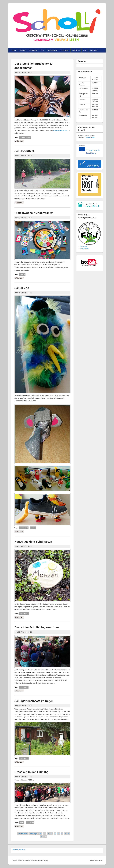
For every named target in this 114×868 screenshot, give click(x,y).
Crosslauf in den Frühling (31, 772)
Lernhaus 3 (24, 687)
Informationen (53, 50)
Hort (85, 50)
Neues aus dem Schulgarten (33, 542)
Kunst (33, 528)
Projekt (22, 274)
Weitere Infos (83, 247)
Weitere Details (90, 137)
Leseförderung (25, 137)
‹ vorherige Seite (35, 834)
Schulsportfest (24, 151)
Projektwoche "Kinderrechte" (34, 213)
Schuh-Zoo (22, 288)
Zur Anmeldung (84, 249)
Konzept (23, 50)
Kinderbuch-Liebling (60, 130)
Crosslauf (30, 822)
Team (42, 50)
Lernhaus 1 (24, 528)
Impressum (94, 50)
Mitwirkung (76, 50)
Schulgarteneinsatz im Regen (34, 701)
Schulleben (33, 50)
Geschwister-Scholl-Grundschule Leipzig (35, 860)
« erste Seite (22, 834)
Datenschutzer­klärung (19, 849)
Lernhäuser (65, 50)
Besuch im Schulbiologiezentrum (37, 627)
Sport (22, 822)
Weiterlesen (20, 141)
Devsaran (99, 860)
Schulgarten (24, 614)
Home (14, 50)
